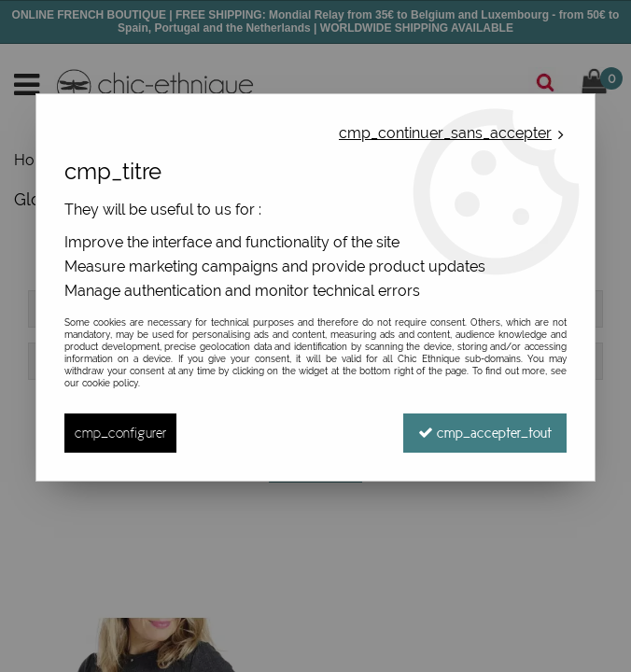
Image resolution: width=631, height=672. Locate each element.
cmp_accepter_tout (485, 433)
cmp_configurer (120, 433)
